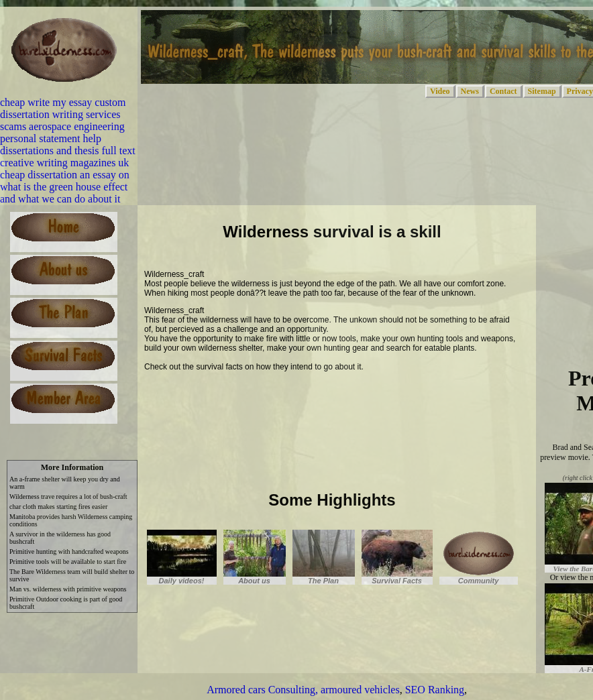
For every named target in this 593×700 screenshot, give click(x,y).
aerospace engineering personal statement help (62, 132)
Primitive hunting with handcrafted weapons (69, 551)
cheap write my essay (46, 102)
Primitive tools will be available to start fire (68, 562)
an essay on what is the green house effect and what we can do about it (65, 187)
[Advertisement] (301, 400)
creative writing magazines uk (64, 163)
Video (440, 91)
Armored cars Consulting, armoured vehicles (303, 690)
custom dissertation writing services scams (63, 114)
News (470, 91)
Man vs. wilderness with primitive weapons (68, 589)
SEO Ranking (435, 690)
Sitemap (542, 91)
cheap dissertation (39, 175)
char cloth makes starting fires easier (58, 507)
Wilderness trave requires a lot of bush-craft (68, 497)
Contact (503, 91)
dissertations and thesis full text (68, 151)
